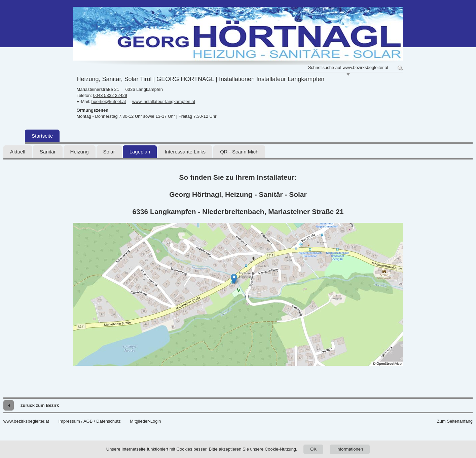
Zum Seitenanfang (455, 421)
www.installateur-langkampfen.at (164, 101)
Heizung (80, 152)
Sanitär (48, 152)
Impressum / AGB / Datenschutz (89, 421)
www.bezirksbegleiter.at (26, 421)
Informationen (350, 449)
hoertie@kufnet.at (109, 101)
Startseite (42, 136)
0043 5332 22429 (110, 95)
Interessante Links (185, 152)
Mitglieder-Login (145, 421)
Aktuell (18, 152)
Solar (109, 152)
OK (313, 449)
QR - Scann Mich (239, 152)
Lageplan (140, 152)
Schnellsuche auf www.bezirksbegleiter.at (348, 67)
